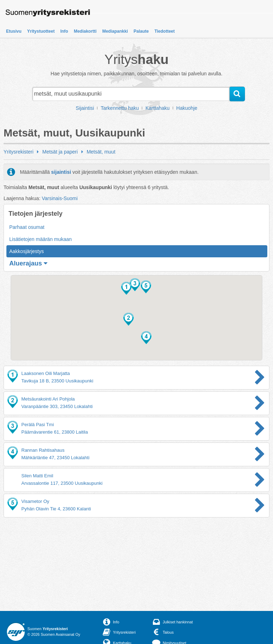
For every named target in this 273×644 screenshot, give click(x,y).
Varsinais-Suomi (60, 198)
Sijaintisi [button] (85, 108)
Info (64, 31)
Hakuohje (187, 108)
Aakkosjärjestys (26, 251)
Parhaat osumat (27, 227)
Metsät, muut (101, 152)
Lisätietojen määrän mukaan (41, 239)
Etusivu (14, 31)
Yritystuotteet (41, 31)
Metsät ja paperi (60, 152)
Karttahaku (157, 108)
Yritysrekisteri (18, 152)
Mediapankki (115, 31)
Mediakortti (85, 31)
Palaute (141, 31)
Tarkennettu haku (120, 108)
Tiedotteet (164, 31)
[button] (126, 288)
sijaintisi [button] (61, 172)
